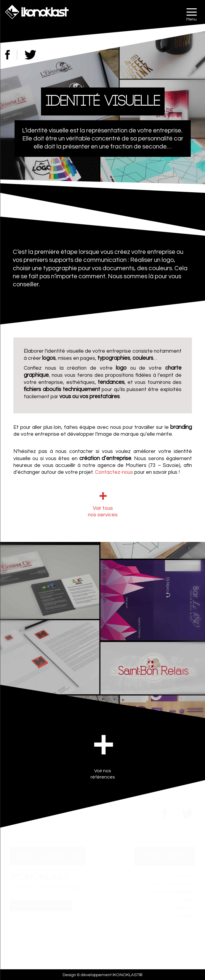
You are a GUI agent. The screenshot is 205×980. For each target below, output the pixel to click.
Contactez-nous (114, 472)
